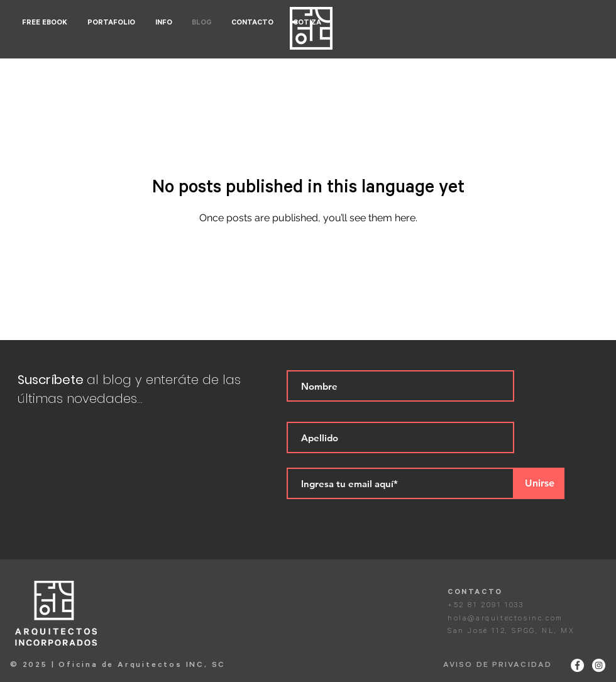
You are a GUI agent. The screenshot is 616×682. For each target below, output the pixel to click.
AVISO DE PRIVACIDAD (498, 666)
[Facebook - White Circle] (577, 665)
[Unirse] (539, 483)
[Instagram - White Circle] (599, 665)
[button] (112, 24)
